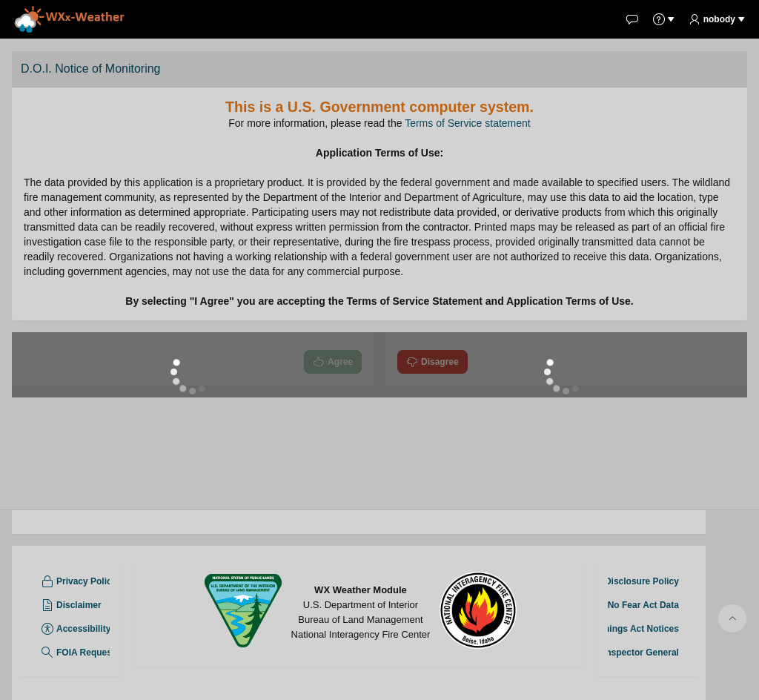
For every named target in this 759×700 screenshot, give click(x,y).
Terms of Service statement (468, 123)
